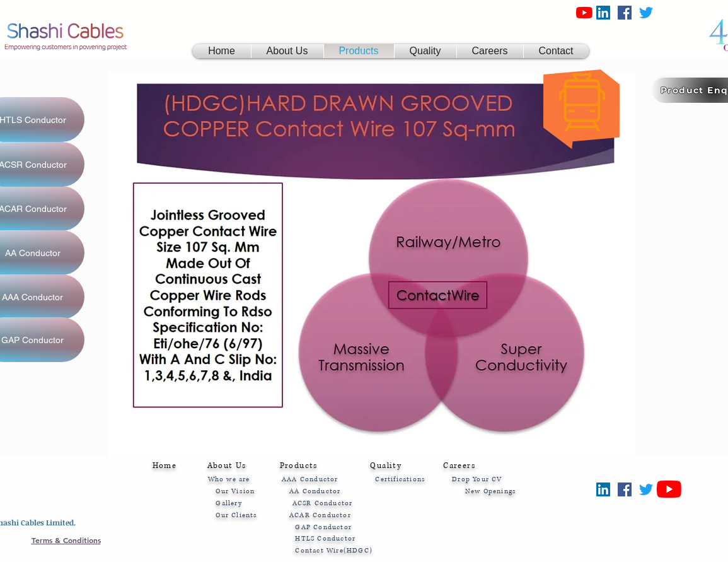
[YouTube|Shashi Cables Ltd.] (584, 13)
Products (302, 466)
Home (165, 466)
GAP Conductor (323, 527)
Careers (459, 466)
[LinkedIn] (603, 13)
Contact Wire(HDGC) (334, 550)
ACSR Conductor (323, 503)
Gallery (230, 503)
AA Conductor (319, 491)
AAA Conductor (310, 479)
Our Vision (235, 491)
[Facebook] (625, 13)
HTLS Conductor (325, 538)
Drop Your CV (476, 479)
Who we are (230, 479)
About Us (227, 466)
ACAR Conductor (320, 515)
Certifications (402, 479)
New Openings (491, 491)
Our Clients (236, 515)
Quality (386, 466)
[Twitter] (646, 13)
